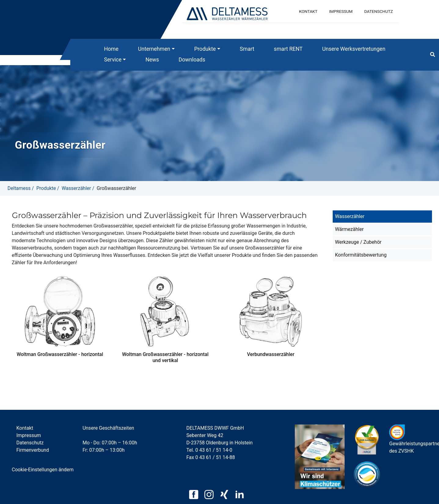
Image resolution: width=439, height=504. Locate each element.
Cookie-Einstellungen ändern (43, 470)
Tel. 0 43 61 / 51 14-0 (209, 450)
